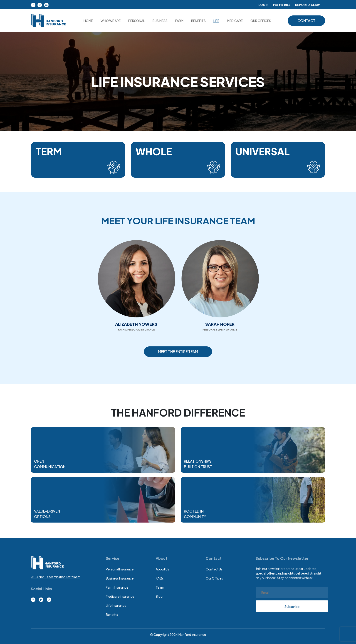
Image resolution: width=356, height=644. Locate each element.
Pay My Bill (279, 5)
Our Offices (214, 578)
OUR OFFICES (261, 21)
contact (306, 21)
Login (260, 5)
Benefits (198, 21)
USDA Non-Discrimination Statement (56, 577)
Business (160, 21)
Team (160, 587)
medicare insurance (120, 596)
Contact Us (214, 569)
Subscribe (292, 607)
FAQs (160, 578)
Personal (137, 21)
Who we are (111, 21)
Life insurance (116, 605)
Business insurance (120, 578)
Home (88, 21)
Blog (159, 596)
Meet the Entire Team (178, 352)
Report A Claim (307, 5)
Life (216, 21)
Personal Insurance (120, 569)
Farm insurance (117, 587)
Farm (179, 21)
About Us (162, 569)
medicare (235, 21)
